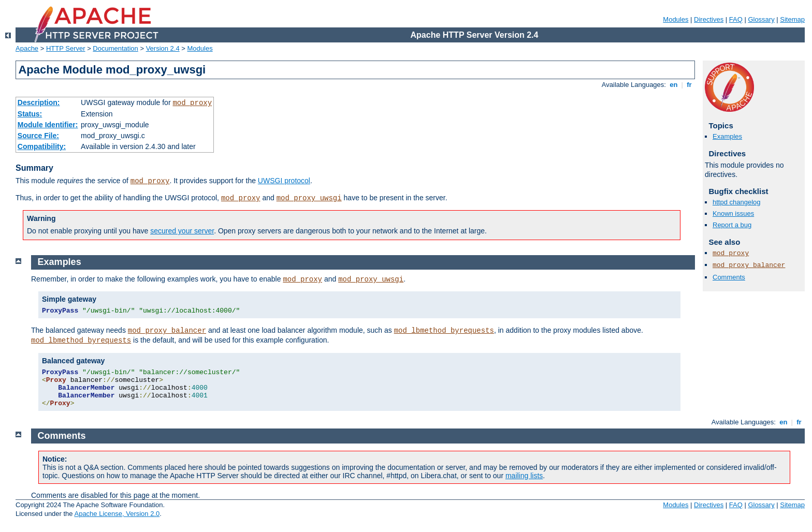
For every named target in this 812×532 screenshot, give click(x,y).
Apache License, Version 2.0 (117, 514)
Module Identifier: (48, 125)
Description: (39, 102)
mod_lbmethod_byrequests (444, 331)
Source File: (38, 136)
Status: (30, 114)
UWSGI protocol (284, 181)
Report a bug (732, 225)
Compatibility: (42, 146)
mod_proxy (192, 103)
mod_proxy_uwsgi (309, 198)
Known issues (733, 213)
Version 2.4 (163, 48)
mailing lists (524, 476)
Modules (676, 19)
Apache (27, 48)
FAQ (736, 19)
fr (690, 85)
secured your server (182, 231)
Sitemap (792, 19)
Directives (709, 19)
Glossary (761, 19)
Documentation (115, 48)
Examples (727, 136)
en (674, 85)
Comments (729, 277)
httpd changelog (737, 202)
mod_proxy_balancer (749, 265)
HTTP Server (66, 48)
